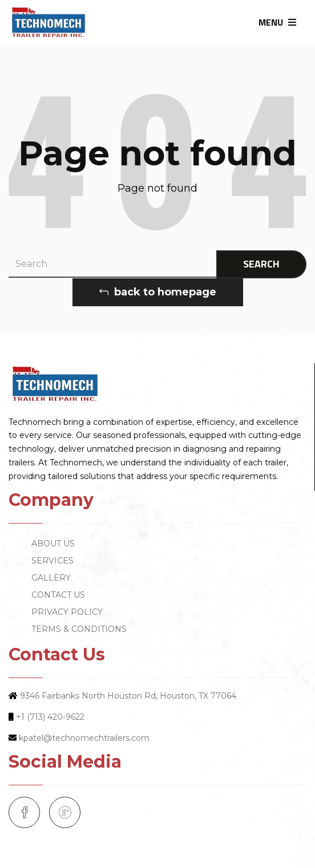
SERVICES (52, 561)
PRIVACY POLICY (67, 612)
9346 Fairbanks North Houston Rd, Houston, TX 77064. (129, 696)
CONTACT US (58, 595)
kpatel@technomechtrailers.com (84, 738)
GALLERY (51, 578)
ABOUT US (53, 543)
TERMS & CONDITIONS (79, 629)
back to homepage (158, 292)
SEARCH (261, 264)
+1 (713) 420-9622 (50, 717)
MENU (277, 22)
